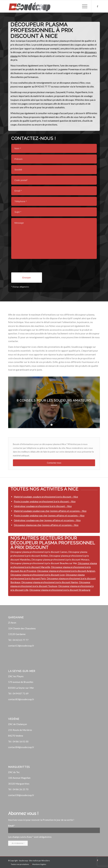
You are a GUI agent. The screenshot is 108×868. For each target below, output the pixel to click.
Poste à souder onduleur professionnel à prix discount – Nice (45, 501)
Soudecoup (23, 861)
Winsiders (46, 861)
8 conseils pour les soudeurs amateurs (54, 400)
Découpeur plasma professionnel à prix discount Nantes (50, 582)
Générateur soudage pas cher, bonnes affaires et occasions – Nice (47, 520)
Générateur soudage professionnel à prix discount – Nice (43, 506)
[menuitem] (20, 864)
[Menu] (83, 6)
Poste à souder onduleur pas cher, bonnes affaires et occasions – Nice (49, 516)
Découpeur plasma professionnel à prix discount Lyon (38, 575)
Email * (12, 826)
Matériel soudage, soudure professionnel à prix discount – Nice (46, 497)
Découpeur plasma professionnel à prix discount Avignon (66, 571)
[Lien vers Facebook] (98, 6)
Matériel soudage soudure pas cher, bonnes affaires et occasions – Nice (50, 511)
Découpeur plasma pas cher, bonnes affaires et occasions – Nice (46, 525)
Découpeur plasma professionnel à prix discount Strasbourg (60, 590)
